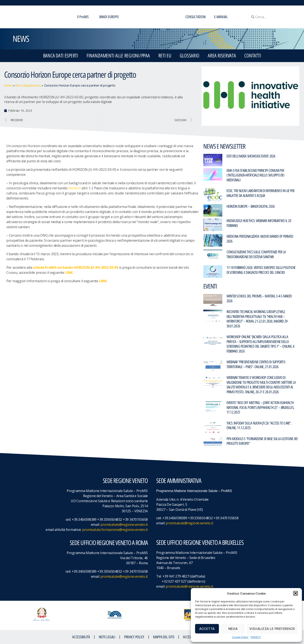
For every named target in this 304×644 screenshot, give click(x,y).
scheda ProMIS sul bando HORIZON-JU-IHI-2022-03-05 (75, 267)
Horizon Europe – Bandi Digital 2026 (251, 206)
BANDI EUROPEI (109, 17)
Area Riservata (222, 56)
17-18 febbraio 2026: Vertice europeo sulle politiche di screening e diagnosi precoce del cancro (261, 270)
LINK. (69, 273)
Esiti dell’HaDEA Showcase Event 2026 (251, 156)
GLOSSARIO (190, 56)
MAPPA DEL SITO (164, 637)
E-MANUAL (221, 17)
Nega (233, 629)
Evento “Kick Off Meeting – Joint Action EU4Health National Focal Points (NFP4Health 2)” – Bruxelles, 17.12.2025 (260, 407)
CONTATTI (253, 56)
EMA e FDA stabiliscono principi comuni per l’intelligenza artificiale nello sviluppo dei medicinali (255, 175)
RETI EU (165, 56)
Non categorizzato (28, 85)
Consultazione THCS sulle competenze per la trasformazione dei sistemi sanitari (256, 254)
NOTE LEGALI (107, 637)
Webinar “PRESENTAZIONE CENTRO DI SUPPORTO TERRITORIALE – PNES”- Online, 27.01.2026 (256, 364)
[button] (296, 593)
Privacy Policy (134, 637)
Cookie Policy (240, 637)
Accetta (207, 629)
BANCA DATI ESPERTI (61, 56)
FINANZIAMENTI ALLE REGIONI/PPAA (118, 56)
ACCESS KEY (190, 637)
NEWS (21, 39)
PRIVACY (256, 637)
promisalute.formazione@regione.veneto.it (115, 530)
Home (8, 85)
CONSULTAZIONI (196, 17)
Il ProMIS (84, 17)
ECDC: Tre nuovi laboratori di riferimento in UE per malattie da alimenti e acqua (261, 193)
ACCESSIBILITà (81, 637)
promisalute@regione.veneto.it (124, 525)
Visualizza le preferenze (272, 629)
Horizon (74, 188)
